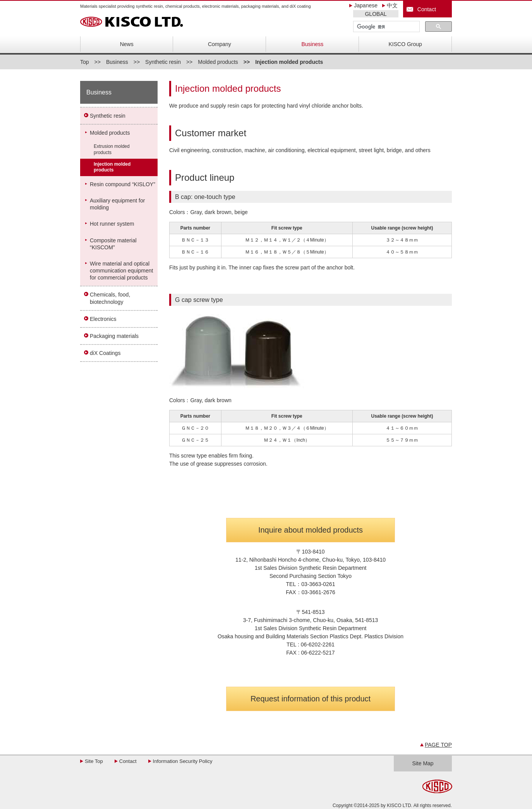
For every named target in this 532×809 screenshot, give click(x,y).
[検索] (386, 27)
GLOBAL (376, 14)
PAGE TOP (438, 745)
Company (220, 44)
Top (85, 62)
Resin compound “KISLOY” (123, 184)
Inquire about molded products (311, 530)
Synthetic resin (163, 62)
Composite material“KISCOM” (113, 244)
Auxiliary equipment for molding (117, 204)
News (127, 44)
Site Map (423, 763)
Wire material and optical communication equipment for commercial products (121, 271)
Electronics (103, 319)
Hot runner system (112, 224)
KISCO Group (405, 44)
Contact (425, 9)
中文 (392, 5)
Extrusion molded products (112, 149)
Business (312, 44)
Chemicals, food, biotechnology (110, 298)
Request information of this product (311, 699)
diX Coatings (105, 353)
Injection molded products (112, 167)
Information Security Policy (183, 761)
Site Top (94, 761)
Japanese (366, 5)
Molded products (218, 62)
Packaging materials (114, 336)
